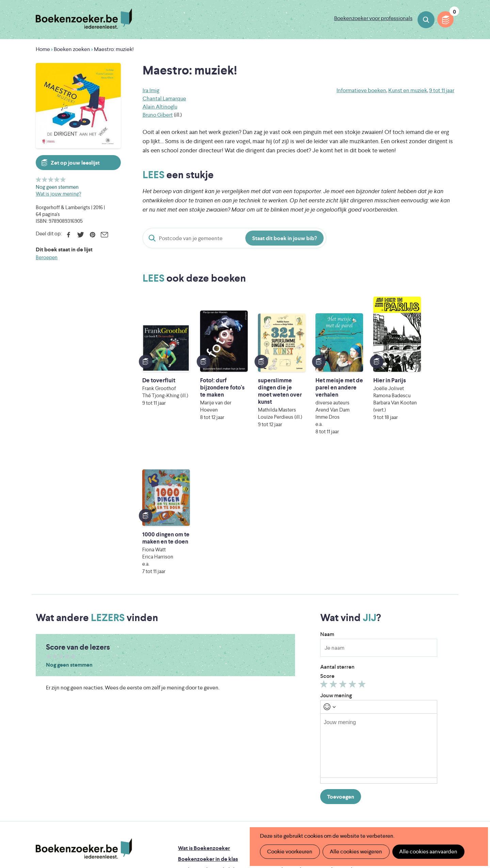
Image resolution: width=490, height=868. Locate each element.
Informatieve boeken (361, 90)
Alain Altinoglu (160, 107)
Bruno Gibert (158, 115)
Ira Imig (151, 90)
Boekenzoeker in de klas (208, 719)
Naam (327, 494)
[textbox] (379, 606)
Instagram (448, 737)
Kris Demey (289, 812)
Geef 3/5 (51, 179)
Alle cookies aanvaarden (428, 852)
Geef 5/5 (63, 179)
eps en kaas (351, 812)
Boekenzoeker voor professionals (373, 18)
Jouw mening (336, 556)
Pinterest (92, 235)
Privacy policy (438, 707)
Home (43, 49)
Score (327, 536)
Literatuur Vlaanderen (422, 783)
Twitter (80, 235)
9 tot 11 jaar (442, 90)
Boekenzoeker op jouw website (311, 719)
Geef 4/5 (57, 179)
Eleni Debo (229, 812)
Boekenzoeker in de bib (207, 730)
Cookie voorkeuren (290, 852)
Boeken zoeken (426, 20)
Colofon (282, 741)
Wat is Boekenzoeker (204, 708)
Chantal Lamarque (164, 98)
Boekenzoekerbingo (203, 741)
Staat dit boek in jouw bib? (284, 238)
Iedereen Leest (277, 783)
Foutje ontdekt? (291, 708)
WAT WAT (240, 802)
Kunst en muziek (408, 90)
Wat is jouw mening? (58, 194)
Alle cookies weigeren (356, 852)
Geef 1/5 (39, 179)
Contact (282, 752)
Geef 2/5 (45, 179)
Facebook (69, 235)
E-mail (104, 235)
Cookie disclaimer (433, 715)
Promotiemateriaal (201, 752)
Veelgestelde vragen (203, 763)
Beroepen (47, 257)
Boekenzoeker (84, 19)
